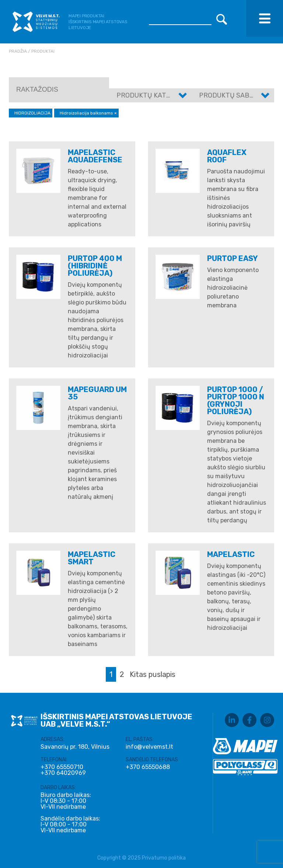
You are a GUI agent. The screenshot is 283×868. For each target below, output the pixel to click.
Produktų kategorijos (157, 95)
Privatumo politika (164, 858)
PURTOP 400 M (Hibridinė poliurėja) (95, 266)
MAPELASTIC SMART (92, 558)
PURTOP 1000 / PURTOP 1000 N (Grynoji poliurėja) (236, 401)
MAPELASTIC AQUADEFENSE (95, 156)
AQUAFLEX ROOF (227, 156)
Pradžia (18, 51)
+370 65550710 (62, 767)
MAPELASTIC (231, 554)
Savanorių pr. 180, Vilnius (75, 747)
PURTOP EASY (233, 258)
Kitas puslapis (153, 674)
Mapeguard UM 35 (97, 393)
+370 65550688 (148, 767)
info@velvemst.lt (149, 747)
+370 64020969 (63, 773)
